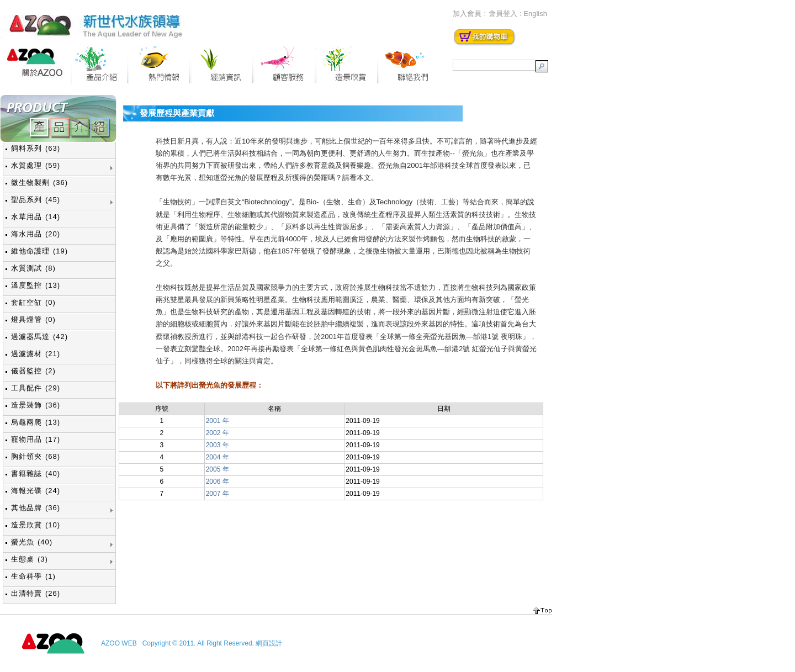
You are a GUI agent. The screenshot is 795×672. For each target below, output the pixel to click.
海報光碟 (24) (36, 491)
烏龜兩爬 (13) (36, 422)
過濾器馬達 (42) (39, 337)
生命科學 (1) (33, 576)
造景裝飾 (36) (36, 405)
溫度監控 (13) (36, 285)
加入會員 (467, 14)
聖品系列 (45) (36, 200)
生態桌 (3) (30, 559)
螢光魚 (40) (32, 542)
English (535, 14)
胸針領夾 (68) (36, 456)
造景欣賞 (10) (36, 525)
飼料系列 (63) (36, 148)
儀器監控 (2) (33, 371)
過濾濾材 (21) (36, 354)
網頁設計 (269, 643)
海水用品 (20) (36, 234)
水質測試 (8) (33, 268)
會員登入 (503, 14)
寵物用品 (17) (36, 439)
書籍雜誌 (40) (36, 473)
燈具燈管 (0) (33, 319)
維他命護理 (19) (39, 251)
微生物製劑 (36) (39, 182)
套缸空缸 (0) (33, 302)
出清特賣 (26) (36, 593)
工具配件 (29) (36, 388)
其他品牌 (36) (36, 508)
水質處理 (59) (36, 165)
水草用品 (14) (36, 217)
